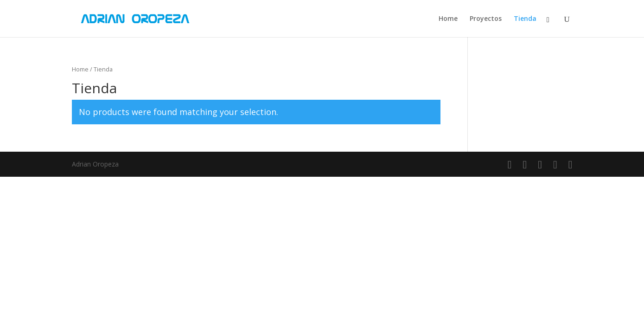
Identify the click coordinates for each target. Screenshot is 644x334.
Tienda (525, 19)
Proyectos (486, 19)
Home (448, 19)
